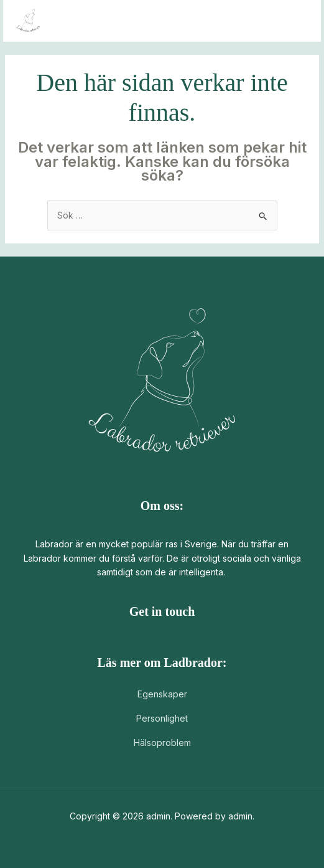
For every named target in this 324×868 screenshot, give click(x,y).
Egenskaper (162, 694)
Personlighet (162, 718)
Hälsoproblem (162, 743)
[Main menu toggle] (296, 21)
